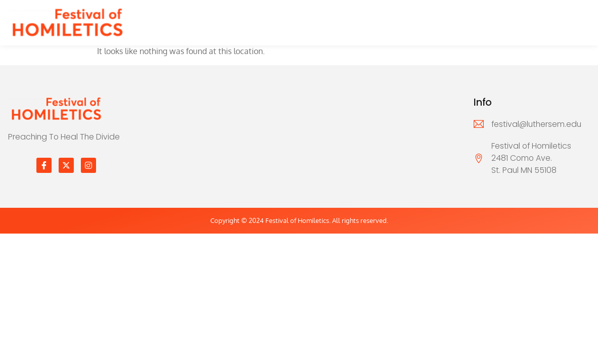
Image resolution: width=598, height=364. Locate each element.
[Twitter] (66, 165)
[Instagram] (88, 165)
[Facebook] (44, 165)
